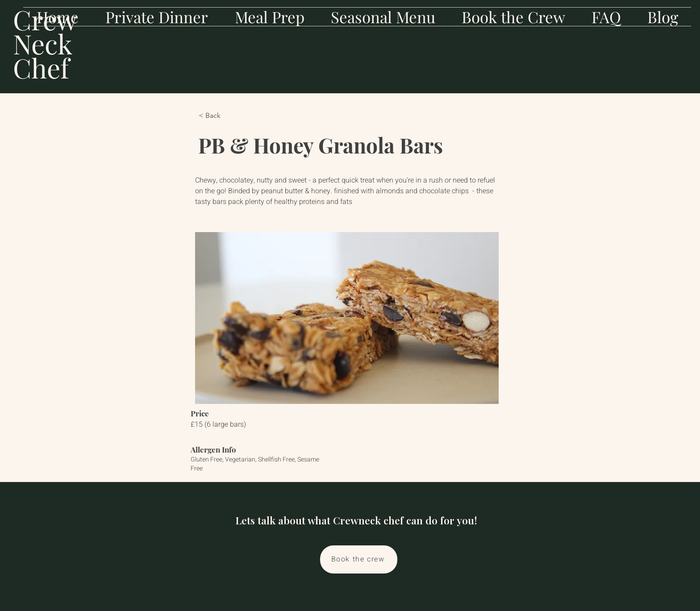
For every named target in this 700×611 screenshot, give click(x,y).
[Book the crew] (359, 559)
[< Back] (228, 116)
